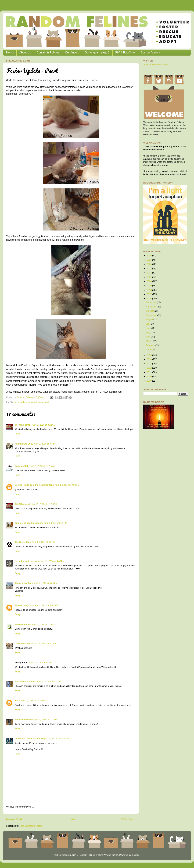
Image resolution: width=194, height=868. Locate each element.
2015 (149, 355)
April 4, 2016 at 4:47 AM (60, 739)
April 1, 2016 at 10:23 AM (42, 466)
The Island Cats (23, 625)
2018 (149, 290)
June (149, 328)
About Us (25, 52)
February (151, 345)
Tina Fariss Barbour (25, 682)
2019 (149, 286)
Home (10, 52)
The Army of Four (24, 583)
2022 (149, 273)
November (151, 307)
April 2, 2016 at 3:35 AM (40, 663)
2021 (149, 277)
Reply (17, 434)
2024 (149, 264)
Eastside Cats (22, 466)
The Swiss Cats (23, 542)
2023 (149, 269)
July (148, 324)
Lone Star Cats (22, 643)
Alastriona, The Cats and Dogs (31, 739)
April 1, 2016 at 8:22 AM (44, 425)
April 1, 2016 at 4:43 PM (53, 561)
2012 (149, 368)
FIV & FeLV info (125, 52)
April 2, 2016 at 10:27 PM (49, 682)
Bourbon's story (150, 52)
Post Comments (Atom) (31, 826)
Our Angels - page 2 (97, 52)
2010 (149, 377)
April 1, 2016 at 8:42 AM (46, 444)
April (148, 337)
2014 (149, 359)
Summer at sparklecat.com (29, 523)
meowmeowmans (24, 720)
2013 (149, 364)
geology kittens (35, 402)
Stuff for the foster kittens (156, 65)
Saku (17, 701)
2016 (149, 299)
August (150, 320)
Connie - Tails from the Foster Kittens (34, 485)
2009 (149, 381)
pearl (46, 402)
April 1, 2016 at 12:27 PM (44, 504)
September (152, 315)
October (150, 311)
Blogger (135, 855)
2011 (149, 372)
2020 (149, 281)
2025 (149, 260)
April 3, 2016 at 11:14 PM (46, 720)
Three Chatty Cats (24, 605)
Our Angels (72, 52)
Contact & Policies (48, 52)
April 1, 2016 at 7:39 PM (44, 625)
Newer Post (14, 819)
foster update (20, 402)
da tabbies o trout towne (27, 561)
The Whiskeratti (23, 425)
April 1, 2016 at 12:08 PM (67, 485)
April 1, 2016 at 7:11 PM (46, 605)
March (149, 341)
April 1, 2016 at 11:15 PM (44, 643)
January (150, 350)
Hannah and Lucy (24, 444)
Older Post (128, 819)
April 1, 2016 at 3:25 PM (43, 542)
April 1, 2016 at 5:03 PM (46, 583)
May (148, 333)
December (151, 302)
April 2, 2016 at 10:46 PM (33, 701)
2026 (149, 256)
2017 (149, 294)
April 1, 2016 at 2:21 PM (55, 523)
